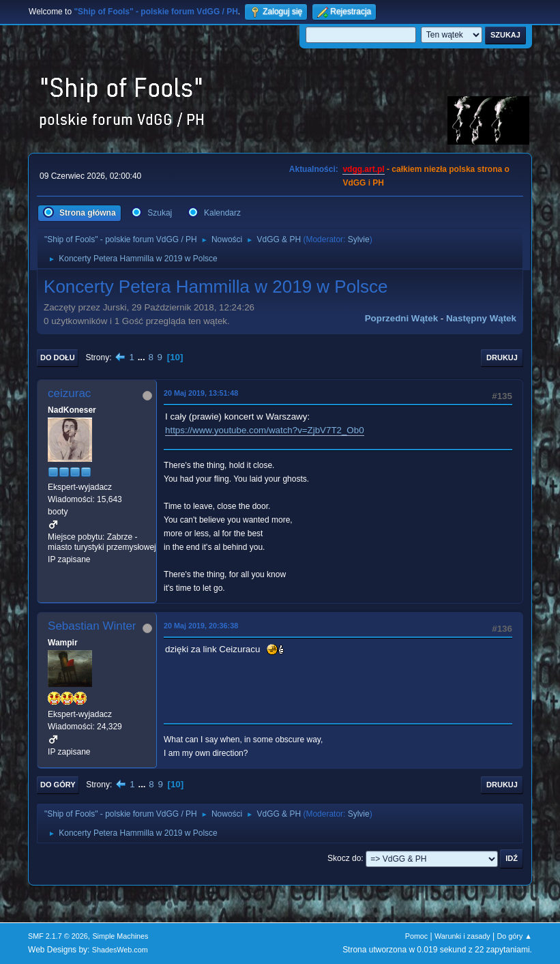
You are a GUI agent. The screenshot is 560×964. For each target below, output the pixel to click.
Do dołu (58, 357)
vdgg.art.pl (363, 169)
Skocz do (344, 858)
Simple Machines (120, 936)
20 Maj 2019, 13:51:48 (201, 393)
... (143, 357)
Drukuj (502, 357)
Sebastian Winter (92, 626)
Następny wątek (481, 318)
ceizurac (69, 393)
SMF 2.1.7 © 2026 (58, 936)
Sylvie (359, 239)
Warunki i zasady (462, 936)
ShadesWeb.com (120, 950)
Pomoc (417, 936)
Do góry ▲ (515, 936)
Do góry (58, 785)
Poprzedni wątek (401, 318)
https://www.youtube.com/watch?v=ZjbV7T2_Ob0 (265, 430)
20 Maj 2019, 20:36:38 (201, 626)
